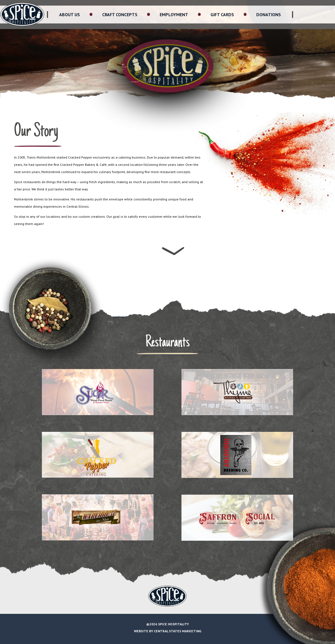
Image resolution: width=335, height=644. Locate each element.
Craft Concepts (120, 15)
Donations (269, 15)
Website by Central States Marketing (168, 631)
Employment (174, 15)
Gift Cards (222, 15)
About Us (70, 15)
